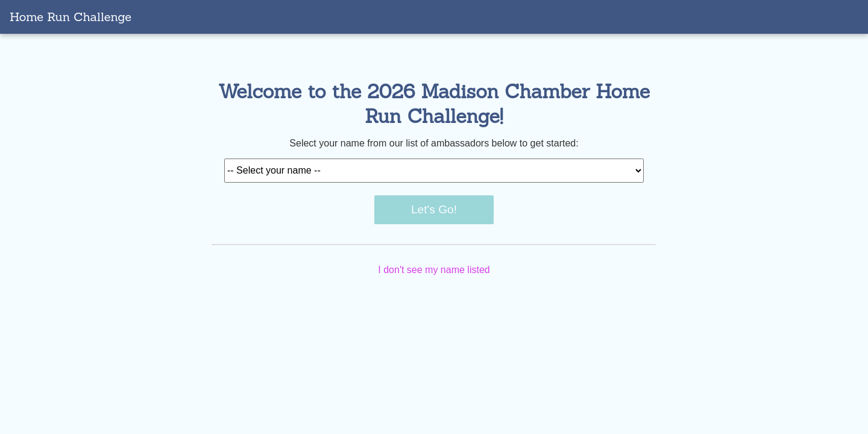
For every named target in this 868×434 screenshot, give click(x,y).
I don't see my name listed (434, 270)
